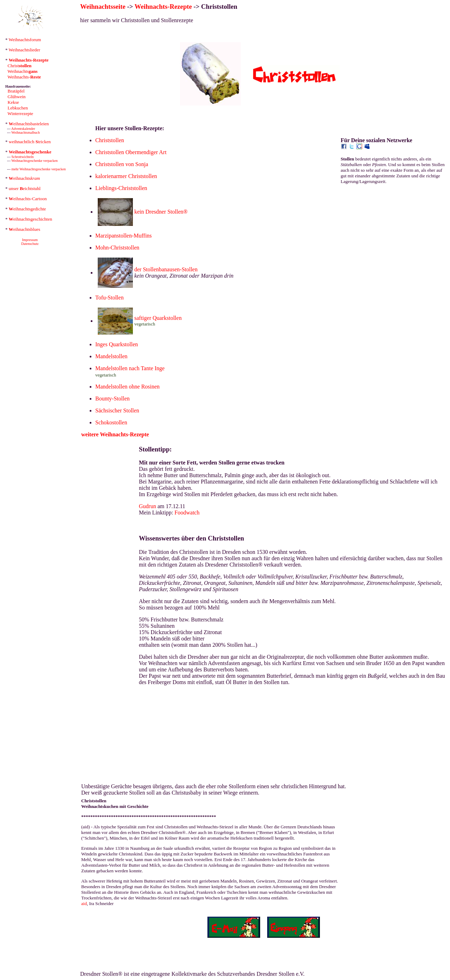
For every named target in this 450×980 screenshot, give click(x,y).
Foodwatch (187, 513)
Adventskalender (23, 129)
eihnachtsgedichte (27, 209)
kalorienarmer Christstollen (126, 176)
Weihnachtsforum (25, 40)
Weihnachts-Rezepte (163, 7)
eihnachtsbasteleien (29, 124)
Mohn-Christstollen (117, 248)
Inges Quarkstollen (117, 344)
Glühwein (17, 97)
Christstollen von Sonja (122, 164)
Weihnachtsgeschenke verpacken (34, 161)
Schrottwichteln (23, 157)
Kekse (14, 102)
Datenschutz (30, 244)
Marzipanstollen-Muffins (124, 236)
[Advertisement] (393, 234)
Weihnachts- (24, 77)
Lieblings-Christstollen (121, 188)
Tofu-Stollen (110, 298)
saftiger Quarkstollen (158, 318)
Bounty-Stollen (112, 399)
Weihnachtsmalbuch (25, 132)
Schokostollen (111, 422)
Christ (20, 66)
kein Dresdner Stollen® (161, 212)
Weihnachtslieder (25, 50)
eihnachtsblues (25, 229)
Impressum (30, 240)
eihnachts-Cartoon (28, 199)
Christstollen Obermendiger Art (131, 152)
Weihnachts (22, 71)
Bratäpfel (16, 91)
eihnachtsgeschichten (30, 219)
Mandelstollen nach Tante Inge (130, 368)
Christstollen (110, 140)
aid (84, 903)
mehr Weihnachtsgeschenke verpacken (39, 169)
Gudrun (147, 506)
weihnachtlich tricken (30, 142)
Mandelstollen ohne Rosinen (127, 387)
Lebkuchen (18, 108)
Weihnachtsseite (103, 7)
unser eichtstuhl (25, 188)
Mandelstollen (111, 356)
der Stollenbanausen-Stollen (166, 269)
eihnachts (24, 178)
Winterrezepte (20, 113)
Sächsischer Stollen (117, 410)
